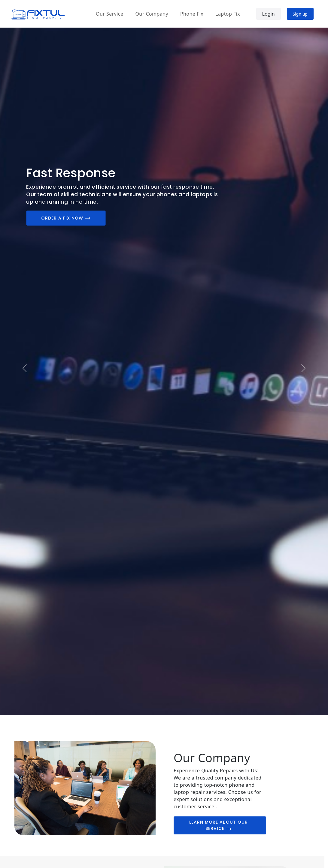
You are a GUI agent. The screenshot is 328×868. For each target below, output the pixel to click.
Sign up (300, 14)
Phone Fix (192, 14)
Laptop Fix (228, 14)
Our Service (109, 14)
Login (269, 14)
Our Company (152, 14)
